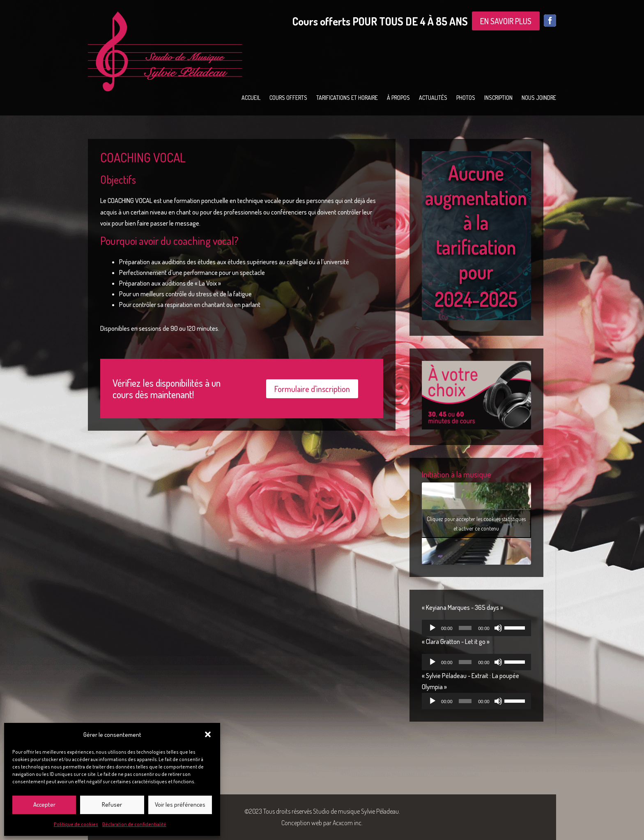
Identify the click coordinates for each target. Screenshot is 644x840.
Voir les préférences (180, 804)
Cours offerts (288, 98)
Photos (466, 98)
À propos (398, 98)
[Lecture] (432, 628)
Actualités (433, 98)
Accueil (251, 98)
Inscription (498, 98)
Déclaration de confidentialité (134, 824)
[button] (208, 734)
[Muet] (498, 628)
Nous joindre (539, 98)
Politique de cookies (76, 824)
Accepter (44, 804)
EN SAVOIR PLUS (506, 21)
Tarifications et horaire (347, 98)
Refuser (112, 804)
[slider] (465, 628)
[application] (476, 628)
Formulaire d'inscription (312, 389)
